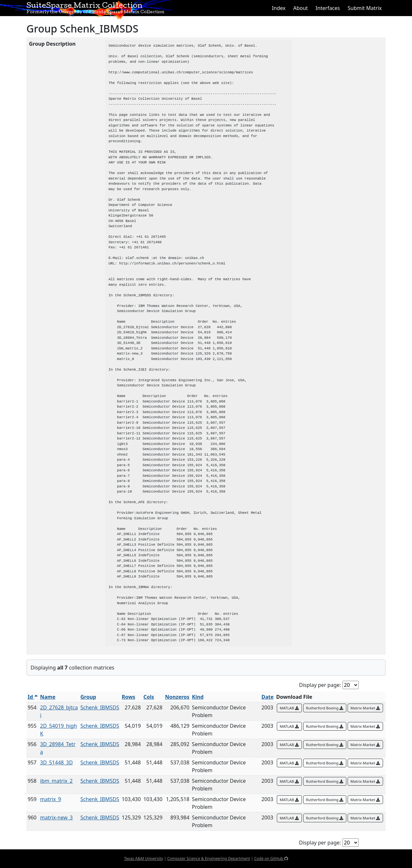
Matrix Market (365, 708)
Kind (198, 697)
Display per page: (320, 685)
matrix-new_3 (57, 817)
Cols (149, 697)
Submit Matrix (365, 8)
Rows (128, 697)
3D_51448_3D (57, 762)
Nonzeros (177, 697)
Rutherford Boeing (325, 708)
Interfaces (328, 8)
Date (267, 697)
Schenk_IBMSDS (100, 707)
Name (48, 697)
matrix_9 (51, 799)
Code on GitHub (271, 859)
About (300, 8)
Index (279, 8)
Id (33, 697)
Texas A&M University (143, 859)
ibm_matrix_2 (56, 781)
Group (88, 697)
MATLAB (289, 708)
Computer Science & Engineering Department (208, 859)
